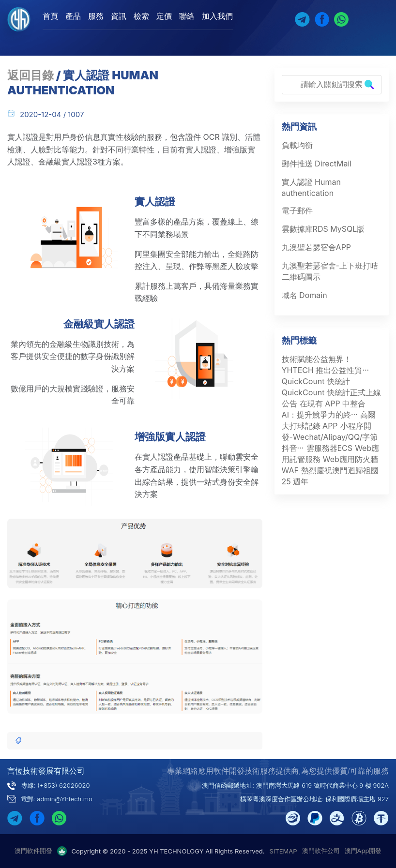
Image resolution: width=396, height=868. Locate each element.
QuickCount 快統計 (316, 381)
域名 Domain (305, 295)
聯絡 (187, 16)
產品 (73, 16)
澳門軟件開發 (33, 851)
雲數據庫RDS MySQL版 (323, 229)
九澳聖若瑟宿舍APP (316, 247)
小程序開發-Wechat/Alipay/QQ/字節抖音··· (330, 437)
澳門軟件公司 (321, 851)
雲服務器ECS (330, 448)
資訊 (119, 16)
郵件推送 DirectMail (317, 164)
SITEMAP (283, 851)
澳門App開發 (363, 851)
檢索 (141, 16)
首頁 (50, 16)
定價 (164, 16)
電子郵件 (297, 210)
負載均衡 (297, 145)
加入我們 (217, 16)
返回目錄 (30, 75)
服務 (96, 16)
